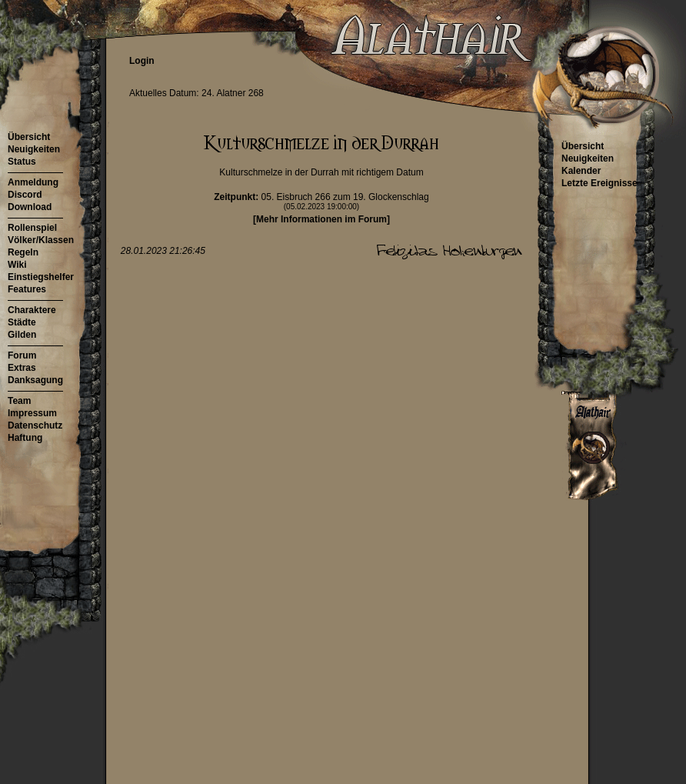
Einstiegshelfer (41, 277)
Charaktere (32, 310)
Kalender (581, 171)
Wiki (17, 265)
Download (30, 207)
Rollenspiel (32, 228)
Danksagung (35, 380)
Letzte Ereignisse (599, 183)
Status (22, 162)
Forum (22, 355)
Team (19, 401)
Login (142, 61)
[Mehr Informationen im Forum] (321, 219)
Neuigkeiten (34, 149)
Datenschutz (35, 425)
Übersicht (29, 137)
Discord (25, 195)
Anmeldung (33, 182)
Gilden (22, 335)
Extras (22, 368)
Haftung (25, 438)
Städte (22, 322)
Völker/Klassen (41, 240)
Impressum (32, 413)
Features (27, 289)
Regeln (23, 252)
